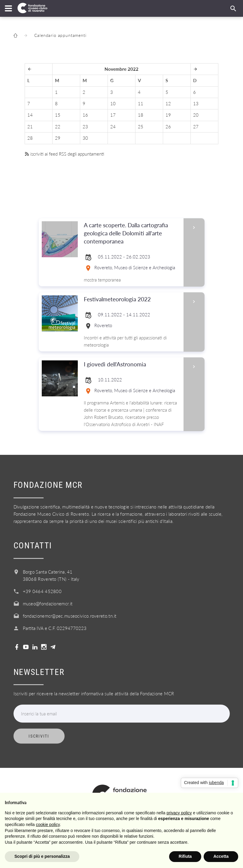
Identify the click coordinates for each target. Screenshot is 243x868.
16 (85, 115)
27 (196, 127)
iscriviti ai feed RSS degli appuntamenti (64, 154)
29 (58, 138)
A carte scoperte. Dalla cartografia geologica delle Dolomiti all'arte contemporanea (132, 233)
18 (141, 115)
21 (30, 127)
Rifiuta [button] (185, 856)
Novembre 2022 (121, 69)
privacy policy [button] (179, 813)
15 (58, 115)
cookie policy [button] (48, 825)
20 (196, 115)
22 (58, 127)
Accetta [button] (221, 856)
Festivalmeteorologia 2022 (132, 299)
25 (141, 127)
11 (141, 103)
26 (168, 127)
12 (168, 103)
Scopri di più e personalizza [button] (42, 856)
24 (113, 127)
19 (168, 115)
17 (113, 115)
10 (113, 103)
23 (85, 127)
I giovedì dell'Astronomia (132, 364)
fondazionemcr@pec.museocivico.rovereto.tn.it (70, 616)
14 (30, 115)
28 (30, 138)
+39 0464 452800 (42, 591)
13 (196, 103)
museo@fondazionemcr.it (48, 604)
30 (85, 138)
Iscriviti (39, 736)
